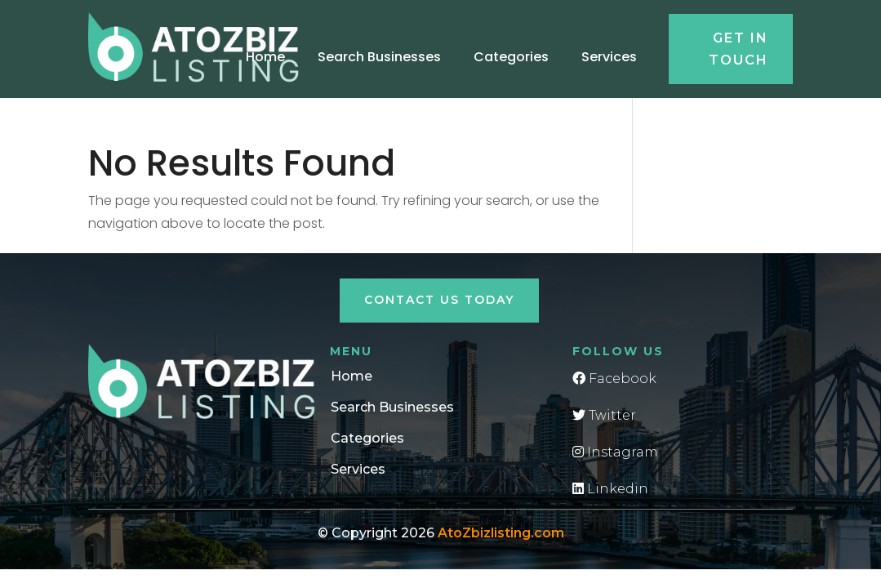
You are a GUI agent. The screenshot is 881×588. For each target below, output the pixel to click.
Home (265, 57)
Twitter (604, 415)
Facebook (614, 379)
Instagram (615, 452)
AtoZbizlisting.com (501, 533)
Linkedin (610, 489)
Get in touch (739, 49)
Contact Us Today (439, 300)
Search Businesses (379, 57)
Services (609, 57)
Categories (511, 57)
